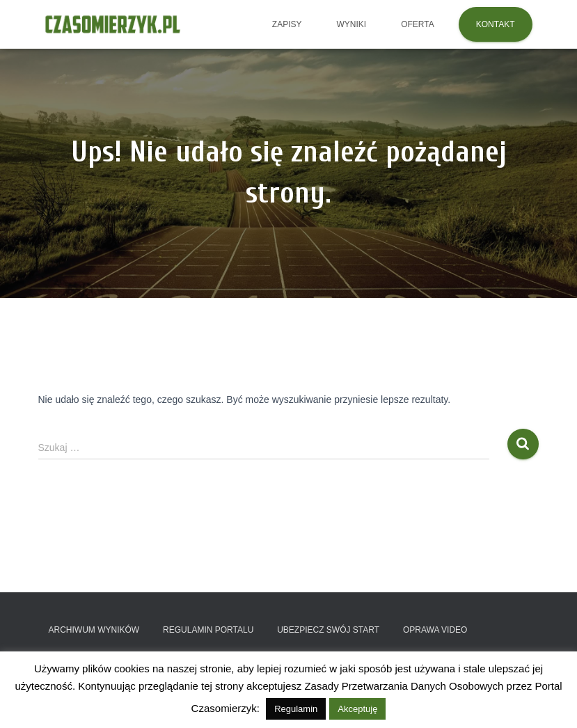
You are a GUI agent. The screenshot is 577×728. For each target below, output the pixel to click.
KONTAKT (496, 24)
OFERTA (418, 24)
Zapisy (287, 24)
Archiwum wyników (94, 630)
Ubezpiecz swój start (328, 630)
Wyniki (351, 24)
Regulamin (296, 709)
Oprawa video (435, 630)
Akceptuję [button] (357, 709)
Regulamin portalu (208, 630)
